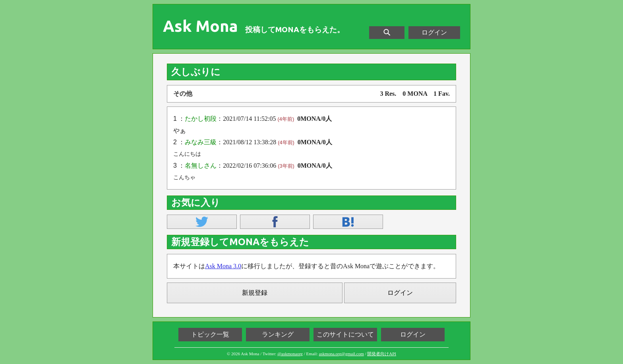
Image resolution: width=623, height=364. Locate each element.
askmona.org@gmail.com (341, 354)
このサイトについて (345, 334)
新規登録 (255, 293)
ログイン (434, 32)
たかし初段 (201, 119)
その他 (183, 94)
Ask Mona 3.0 (223, 266)
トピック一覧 (210, 334)
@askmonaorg (290, 354)
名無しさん (201, 166)
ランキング (278, 334)
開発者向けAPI (382, 354)
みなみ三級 (201, 142)
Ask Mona (200, 26)
